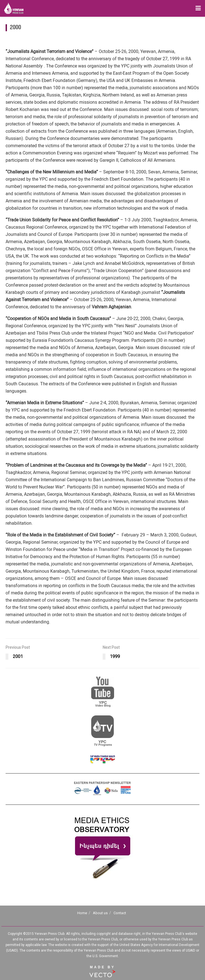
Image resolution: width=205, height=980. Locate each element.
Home (82, 913)
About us (100, 913)
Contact (120, 913)
